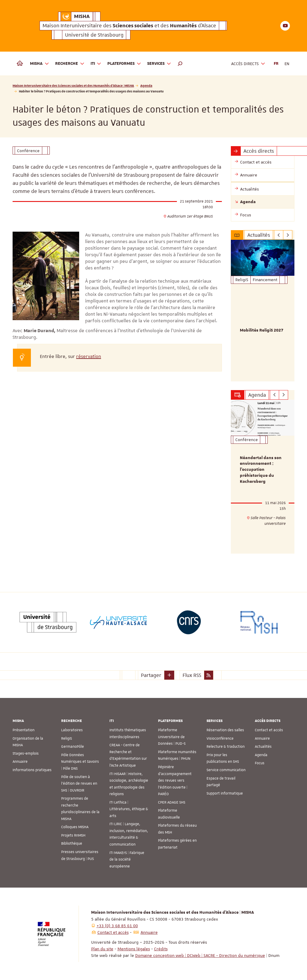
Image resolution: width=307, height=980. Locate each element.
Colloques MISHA (75, 827)
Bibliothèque (72, 843)
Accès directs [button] (248, 64)
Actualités (263, 747)
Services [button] (159, 64)
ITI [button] (96, 64)
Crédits (161, 949)
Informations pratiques (32, 770)
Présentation (24, 730)
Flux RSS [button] (192, 675)
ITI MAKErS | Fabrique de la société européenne (127, 859)
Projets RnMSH (73, 835)
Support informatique (225, 793)
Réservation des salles (225, 730)
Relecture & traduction (226, 747)
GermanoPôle (73, 747)
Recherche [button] (70, 64)
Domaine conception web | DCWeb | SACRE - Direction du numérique (200, 955)
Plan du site (102, 949)
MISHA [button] (40, 64)
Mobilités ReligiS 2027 (262, 330)
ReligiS (67, 738)
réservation (89, 356)
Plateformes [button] (124, 64)
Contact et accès (269, 730)
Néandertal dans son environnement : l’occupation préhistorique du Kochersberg (261, 470)
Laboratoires (72, 730)
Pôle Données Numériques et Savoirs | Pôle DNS (80, 762)
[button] (180, 64)
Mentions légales (134, 949)
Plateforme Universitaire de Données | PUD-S (172, 737)
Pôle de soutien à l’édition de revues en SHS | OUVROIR (79, 783)
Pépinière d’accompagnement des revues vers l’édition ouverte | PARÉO (175, 780)
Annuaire (20, 762)
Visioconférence (220, 738)
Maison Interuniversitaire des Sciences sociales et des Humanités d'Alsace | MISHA (73, 85)
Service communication (226, 770)
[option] (263, 311)
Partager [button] (151, 675)
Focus (260, 763)
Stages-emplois (26, 753)
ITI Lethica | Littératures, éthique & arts (129, 809)
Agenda (146, 85)
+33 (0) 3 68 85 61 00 (117, 926)
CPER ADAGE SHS (172, 802)
